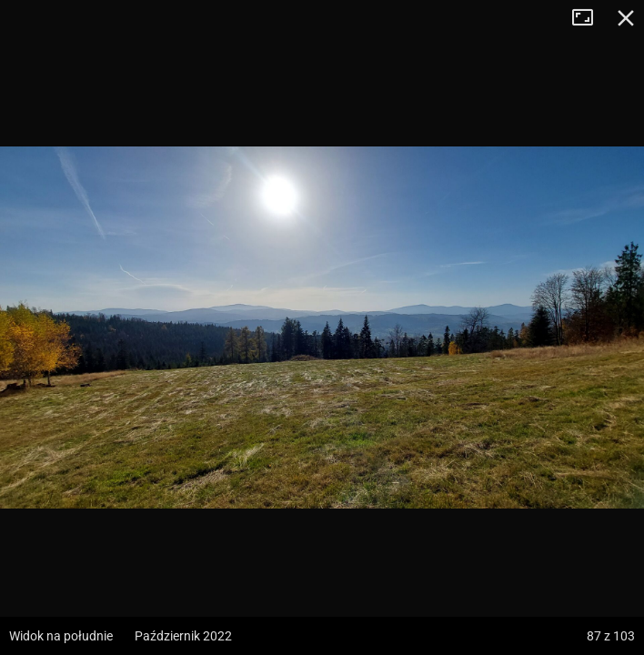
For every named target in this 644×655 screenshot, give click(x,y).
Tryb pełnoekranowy (589, 18)
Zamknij (626, 18)
